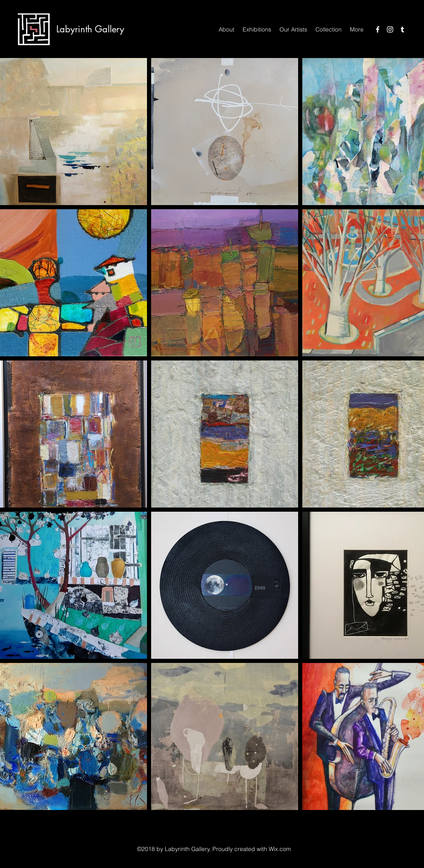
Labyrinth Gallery (90, 29)
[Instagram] (390, 29)
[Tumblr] (402, 29)
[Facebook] (378, 29)
